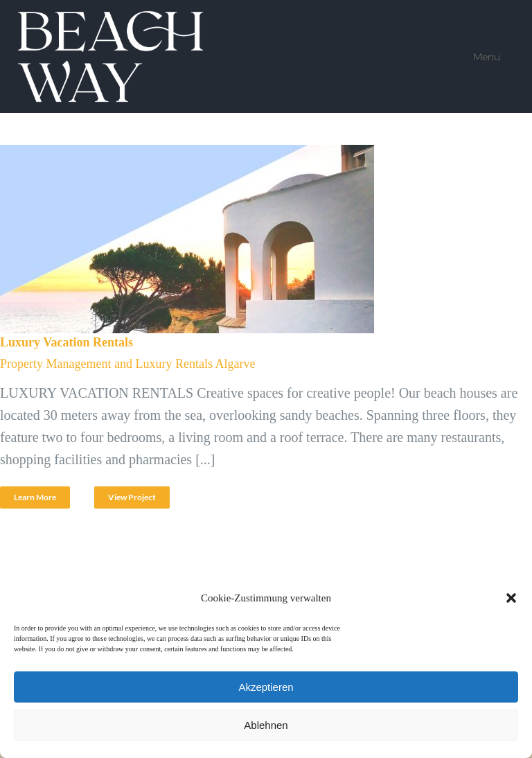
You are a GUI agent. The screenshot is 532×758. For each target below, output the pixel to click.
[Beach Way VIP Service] (113, 17)
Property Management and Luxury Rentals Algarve (127, 364)
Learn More (35, 497)
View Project (132, 497)
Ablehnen (266, 725)
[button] (511, 598)
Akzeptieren (266, 687)
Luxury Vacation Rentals (66, 342)
